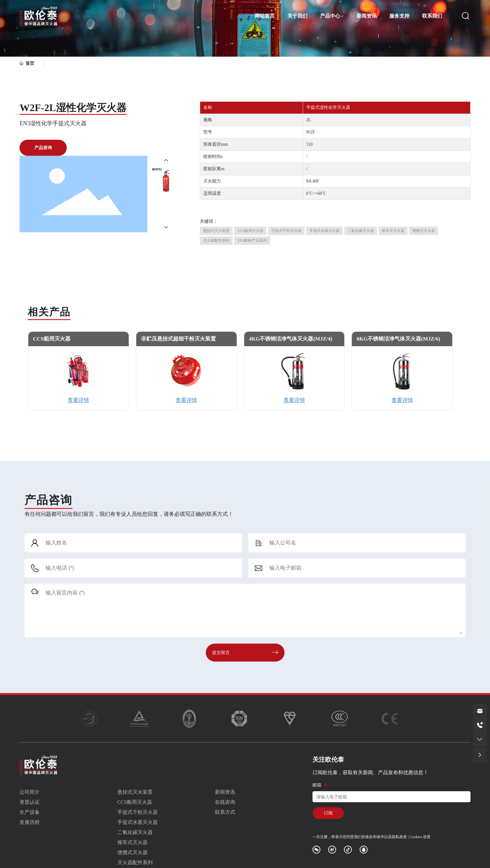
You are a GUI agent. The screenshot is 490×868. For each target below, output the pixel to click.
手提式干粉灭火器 (138, 812)
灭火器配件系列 (135, 862)
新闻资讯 (225, 792)
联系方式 (225, 812)
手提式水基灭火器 (138, 822)
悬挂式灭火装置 (135, 792)
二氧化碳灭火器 (135, 832)
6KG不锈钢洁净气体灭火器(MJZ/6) (398, 339)
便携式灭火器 (132, 852)
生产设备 (30, 812)
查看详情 (78, 400)
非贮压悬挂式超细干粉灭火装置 (178, 339)
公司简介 (30, 792)
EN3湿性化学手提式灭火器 (53, 123)
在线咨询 (225, 802)
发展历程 (30, 822)
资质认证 (30, 802)
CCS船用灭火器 (52, 339)
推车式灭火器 (132, 842)
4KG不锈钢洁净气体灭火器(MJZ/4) (291, 339)
